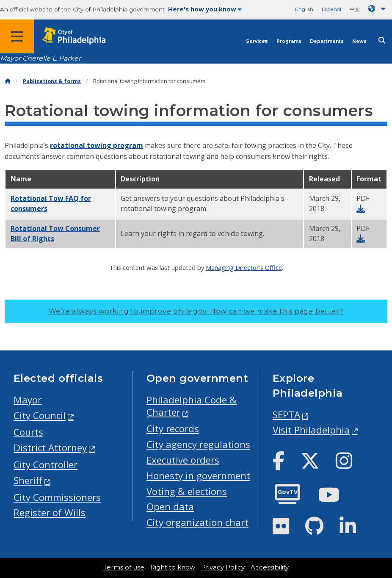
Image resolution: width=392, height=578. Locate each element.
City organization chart (197, 522)
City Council (40, 415)
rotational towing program (97, 145)
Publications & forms (52, 81)
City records (173, 429)
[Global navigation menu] (17, 36)
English (304, 9)
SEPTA (286, 415)
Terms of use (124, 567)
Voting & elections (187, 491)
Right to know (173, 567)
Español (331, 9)
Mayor (28, 400)
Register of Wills (50, 513)
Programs (289, 41)
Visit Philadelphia (311, 430)
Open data (170, 507)
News (359, 41)
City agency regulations (198, 444)
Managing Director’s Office (244, 267)
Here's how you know (205, 9)
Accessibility (270, 567)
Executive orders (183, 460)
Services (257, 41)
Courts (28, 432)
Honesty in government (198, 476)
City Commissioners (57, 497)
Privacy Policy (223, 567)
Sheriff (28, 480)
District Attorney (50, 448)
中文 (355, 9)
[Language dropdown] (378, 9)
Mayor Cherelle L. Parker (40, 58)
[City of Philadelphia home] (78, 36)
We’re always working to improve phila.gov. (196, 311)
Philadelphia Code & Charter (192, 406)
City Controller (46, 465)
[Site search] (382, 40)
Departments (327, 41)
